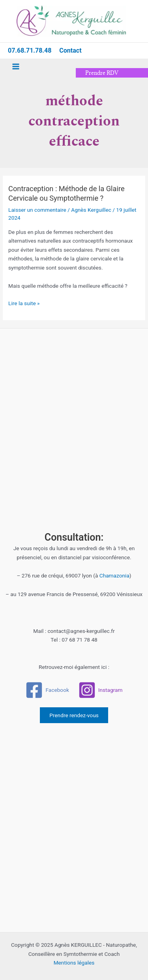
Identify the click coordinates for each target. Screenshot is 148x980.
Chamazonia (114, 575)
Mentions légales (74, 963)
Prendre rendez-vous (74, 715)
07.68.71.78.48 (30, 50)
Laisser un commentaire (37, 210)
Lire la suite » (24, 303)
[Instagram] (100, 690)
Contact (70, 50)
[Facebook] (47, 690)
